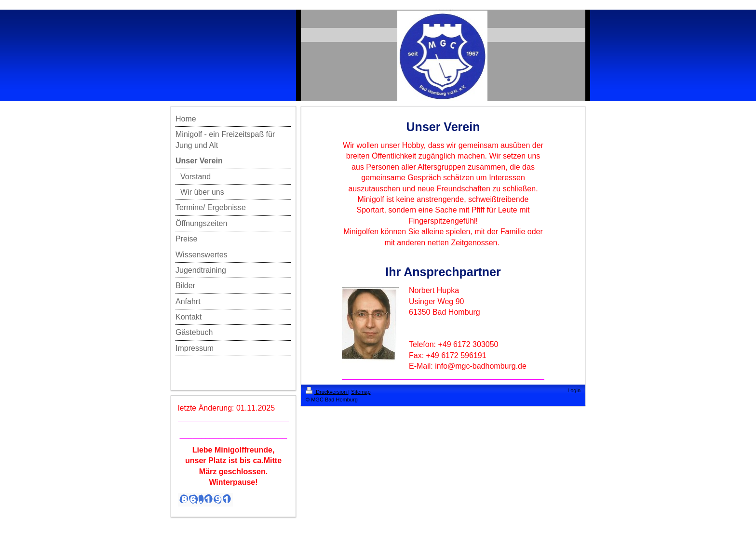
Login (574, 390)
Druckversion (327, 392)
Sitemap (361, 392)
